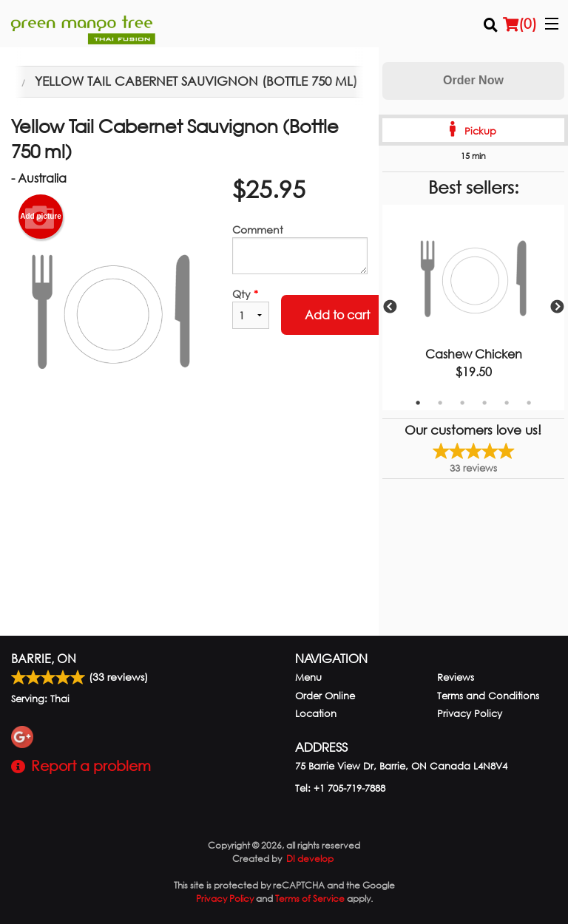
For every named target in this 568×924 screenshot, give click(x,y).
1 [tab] (418, 403)
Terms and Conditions (488, 696)
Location (316, 714)
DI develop (310, 859)
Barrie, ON (44, 658)
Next (557, 308)
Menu (308, 677)
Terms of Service (310, 898)
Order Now (473, 80)
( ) (520, 24)
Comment (300, 248)
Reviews (456, 677)
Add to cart (337, 315)
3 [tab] (462, 403)
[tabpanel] (473, 308)
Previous (390, 308)
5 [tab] (507, 403)
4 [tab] (484, 403)
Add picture (41, 217)
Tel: (340, 788)
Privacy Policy (470, 714)
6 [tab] (529, 403)
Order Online (325, 696)
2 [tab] (440, 403)
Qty (251, 308)
